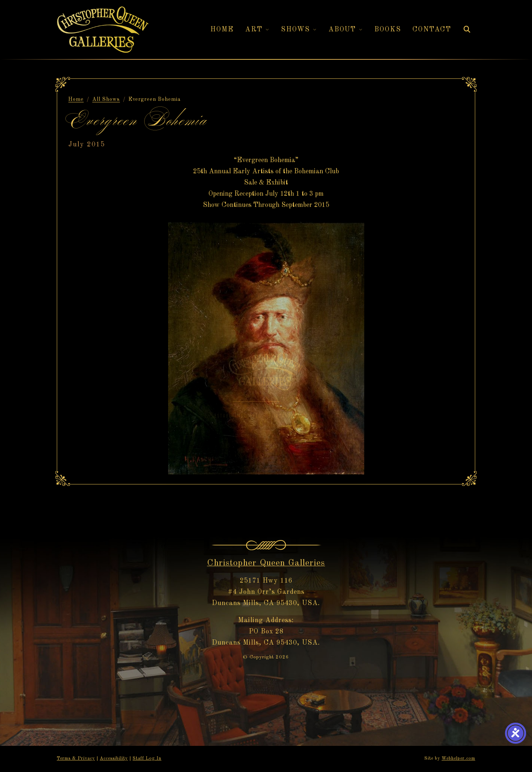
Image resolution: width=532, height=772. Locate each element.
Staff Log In (147, 759)
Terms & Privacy (76, 759)
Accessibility (114, 759)
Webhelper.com (458, 759)
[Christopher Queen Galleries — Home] (103, 30)
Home (76, 99)
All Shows (106, 99)
